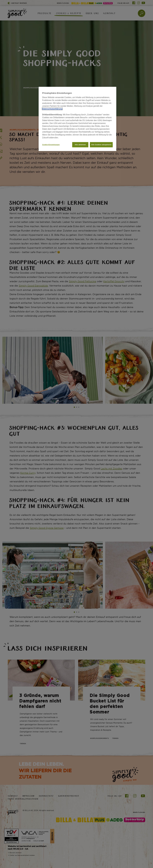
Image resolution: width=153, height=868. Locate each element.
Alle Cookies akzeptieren (101, 145)
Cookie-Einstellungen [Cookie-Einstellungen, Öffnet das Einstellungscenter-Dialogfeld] (51, 145)
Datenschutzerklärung (52, 109)
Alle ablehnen (80, 145)
